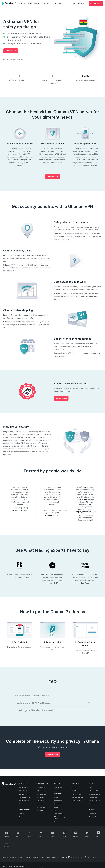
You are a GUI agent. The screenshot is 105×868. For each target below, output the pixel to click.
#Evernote (83, 499)
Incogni (21, 814)
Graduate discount (77, 797)
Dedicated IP (41, 801)
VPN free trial (41, 811)
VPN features (41, 791)
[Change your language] (98, 857)
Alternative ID (23, 791)
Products (21, 3)
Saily (21, 817)
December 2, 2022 (85, 520)
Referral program (77, 801)
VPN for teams (58, 788)
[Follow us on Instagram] (27, 857)
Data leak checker (95, 804)
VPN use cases (41, 794)
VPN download (41, 807)
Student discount (77, 794)
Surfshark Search (24, 801)
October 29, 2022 (20, 510)
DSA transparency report (60, 818)
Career (56, 807)
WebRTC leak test (95, 801)
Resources (47, 3)
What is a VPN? (41, 788)
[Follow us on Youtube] (34, 857)
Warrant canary (59, 814)
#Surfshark (82, 487)
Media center (58, 801)
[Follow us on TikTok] (46, 857)
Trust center (58, 804)
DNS (90, 788)
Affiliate (74, 788)
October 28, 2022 (52, 515)
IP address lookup (95, 794)
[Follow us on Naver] (52, 857)
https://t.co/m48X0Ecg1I (86, 512)
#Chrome (89, 502)
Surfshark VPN (23, 788)
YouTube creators (77, 791)
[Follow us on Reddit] (40, 857)
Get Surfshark (11, 51)
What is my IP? (93, 791)
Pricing (29, 3)
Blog (56, 811)
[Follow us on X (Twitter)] (13, 857)
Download (37, 3)
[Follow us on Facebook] (5, 857)
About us (57, 797)
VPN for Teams (58, 3)
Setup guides (93, 817)
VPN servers (40, 797)
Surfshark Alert (24, 794)
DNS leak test (93, 797)
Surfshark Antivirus (25, 797)
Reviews (39, 804)
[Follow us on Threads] (20, 857)
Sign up (10, 647)
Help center (93, 814)
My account (82, 3)
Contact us (57, 822)
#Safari (88, 504)
